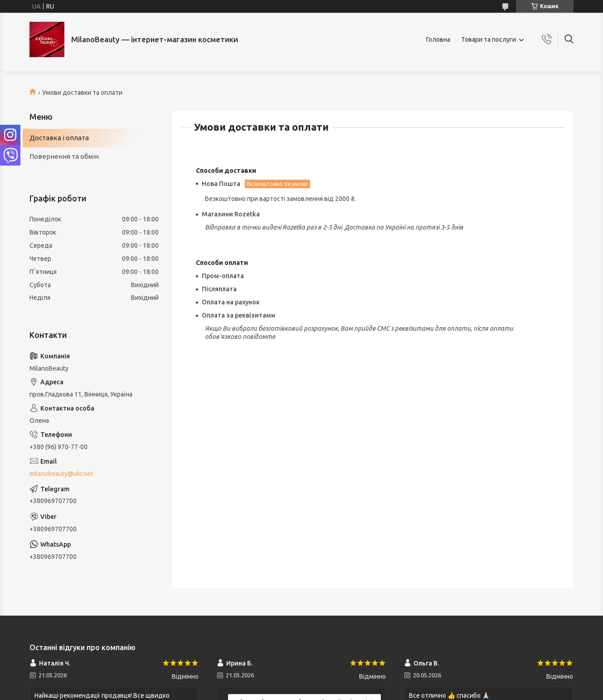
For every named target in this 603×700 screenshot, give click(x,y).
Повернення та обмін (64, 156)
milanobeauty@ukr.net (61, 474)
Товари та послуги (489, 39)
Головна (438, 39)
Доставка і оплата (59, 138)
